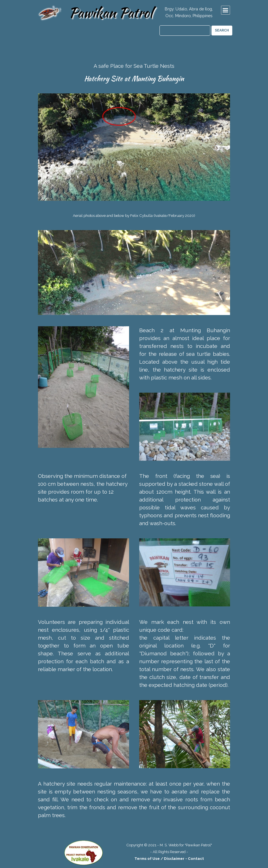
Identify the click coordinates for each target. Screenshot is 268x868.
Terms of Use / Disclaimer (159, 858)
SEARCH (222, 30)
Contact (196, 858)
